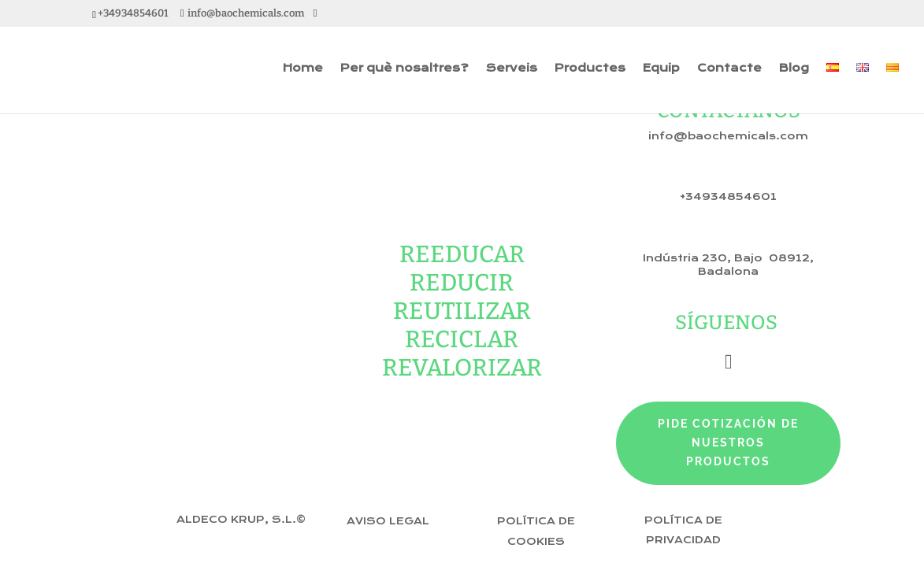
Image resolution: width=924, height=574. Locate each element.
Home (303, 69)
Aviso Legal (388, 521)
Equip (661, 69)
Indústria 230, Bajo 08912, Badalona (728, 265)
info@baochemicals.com (728, 136)
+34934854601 (728, 197)
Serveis (512, 69)
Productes (590, 69)
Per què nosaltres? (404, 69)
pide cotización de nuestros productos (728, 443)
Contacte (729, 69)
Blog (794, 69)
